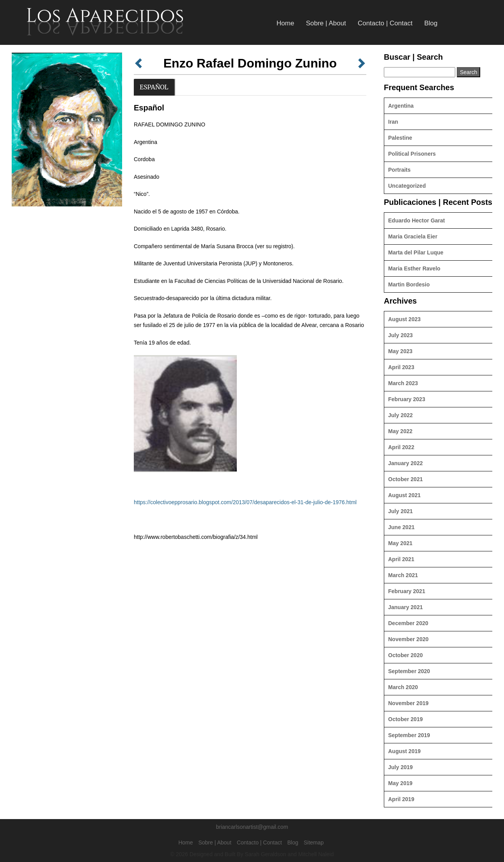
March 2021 (403, 575)
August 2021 (404, 495)
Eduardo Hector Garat (416, 220)
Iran (393, 122)
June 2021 (401, 527)
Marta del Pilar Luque (416, 252)
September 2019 (409, 735)
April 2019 (401, 799)
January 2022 (406, 463)
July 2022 (400, 415)
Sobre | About (326, 23)
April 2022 (401, 447)
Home (285, 23)
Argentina (401, 106)
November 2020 (408, 639)
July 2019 (400, 767)
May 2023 (400, 351)
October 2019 (406, 719)
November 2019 (408, 703)
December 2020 (408, 623)
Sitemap (313, 842)
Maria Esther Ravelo (414, 268)
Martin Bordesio (409, 284)
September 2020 (409, 671)
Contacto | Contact (385, 23)
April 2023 (401, 367)
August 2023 (404, 319)
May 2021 (400, 543)
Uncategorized (407, 186)
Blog (431, 23)
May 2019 (400, 783)
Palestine (400, 138)
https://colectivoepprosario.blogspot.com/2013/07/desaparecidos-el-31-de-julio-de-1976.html (245, 502)
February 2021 (407, 591)
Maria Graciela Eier (413, 236)
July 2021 (400, 511)
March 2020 (403, 687)
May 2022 (400, 431)
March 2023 (403, 383)
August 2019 (404, 751)
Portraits (399, 170)
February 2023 (407, 399)
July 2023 (400, 335)
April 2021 (401, 559)
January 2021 (406, 607)
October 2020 (406, 655)
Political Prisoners (412, 154)
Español (154, 87)
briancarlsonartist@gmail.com (252, 827)
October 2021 (406, 479)
